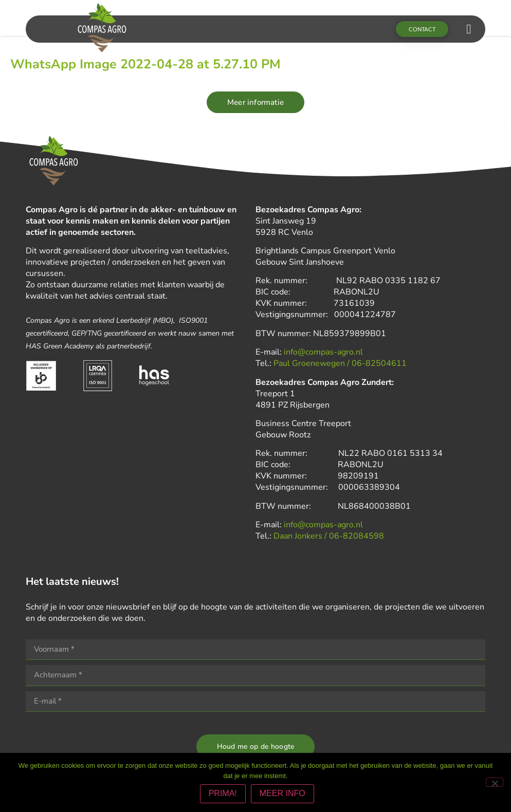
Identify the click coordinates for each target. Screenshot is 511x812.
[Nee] (495, 783)
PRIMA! (224, 795)
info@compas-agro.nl (323, 353)
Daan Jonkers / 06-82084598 (329, 537)
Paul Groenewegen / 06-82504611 (340, 364)
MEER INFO (284, 795)
